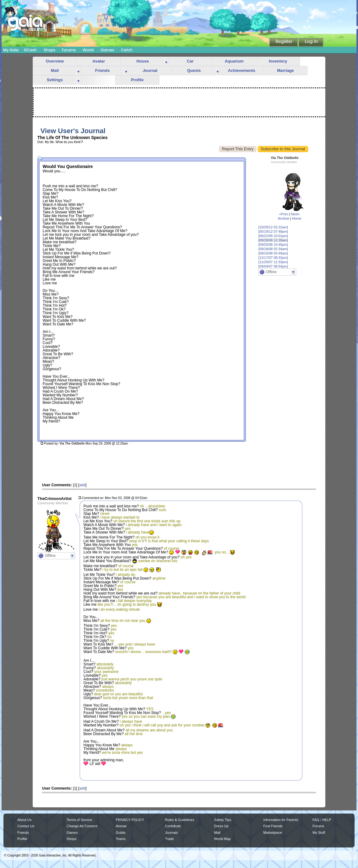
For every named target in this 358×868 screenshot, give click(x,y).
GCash (30, 50)
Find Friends (273, 826)
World (88, 50)
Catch (127, 50)
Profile (137, 80)
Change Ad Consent (82, 826)
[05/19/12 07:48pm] (273, 231)
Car (190, 61)
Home (297, 218)
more (166, 61)
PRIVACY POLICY (130, 820)
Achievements (242, 70)
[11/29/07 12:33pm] (273, 262)
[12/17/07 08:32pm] (273, 258)
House (143, 61)
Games (107, 50)
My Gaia (11, 50)
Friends (103, 70)
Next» (295, 214)
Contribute (173, 826)
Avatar (99, 61)
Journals (172, 833)
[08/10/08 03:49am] (273, 253)
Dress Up (221, 826)
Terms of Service (79, 820)
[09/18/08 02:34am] (273, 249)
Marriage (285, 70)
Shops (49, 50)
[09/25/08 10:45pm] (273, 245)
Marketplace (273, 833)
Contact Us (26, 826)
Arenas (121, 826)
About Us (24, 820)
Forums (69, 50)
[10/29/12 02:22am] (273, 227)
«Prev (284, 214)
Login (311, 43)
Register (284, 43)
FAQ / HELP (322, 820)
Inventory (278, 61)
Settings (55, 80)
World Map (222, 839)
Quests (194, 70)
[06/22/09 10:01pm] (273, 236)
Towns (121, 839)
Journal (150, 70)
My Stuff (319, 833)
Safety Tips (223, 820)
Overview (55, 61)
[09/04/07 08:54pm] (273, 266)
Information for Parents (281, 820)
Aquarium (234, 61)
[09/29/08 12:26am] (273, 240)
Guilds (121, 833)
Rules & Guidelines (180, 820)
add (82, 485)
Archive (283, 218)
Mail (55, 70)
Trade (169, 839)
